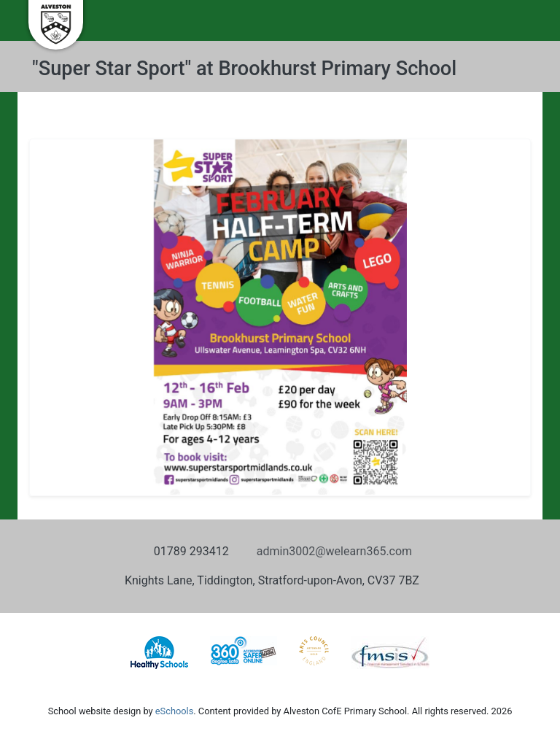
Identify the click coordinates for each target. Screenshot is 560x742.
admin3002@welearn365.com (334, 551)
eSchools (174, 711)
